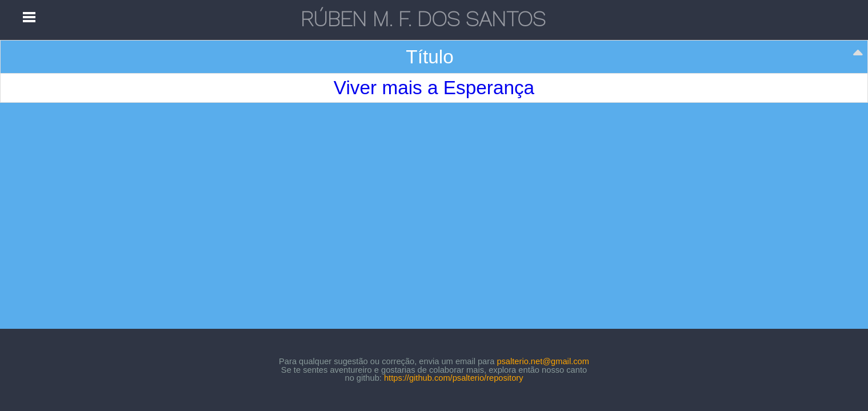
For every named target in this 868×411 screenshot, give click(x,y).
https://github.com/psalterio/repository (454, 378)
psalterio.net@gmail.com (543, 361)
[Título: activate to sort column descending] (434, 57)
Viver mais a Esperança (434, 88)
